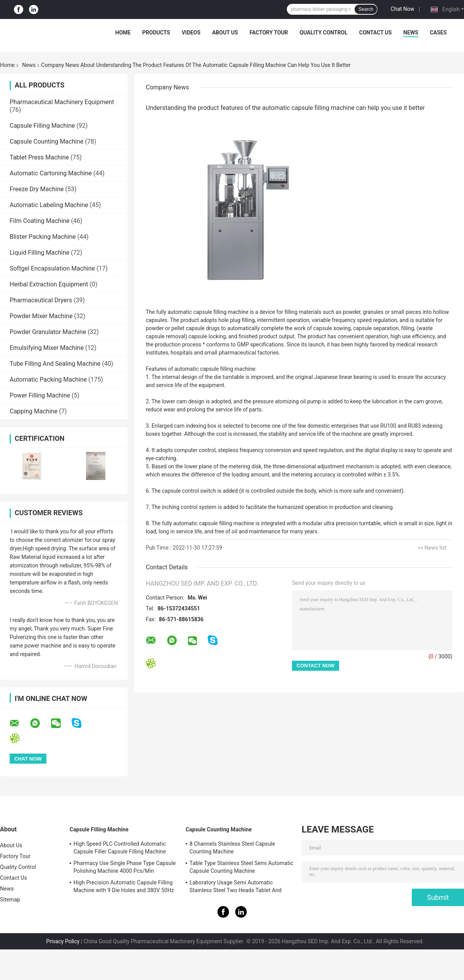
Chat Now (402, 9)
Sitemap (10, 899)
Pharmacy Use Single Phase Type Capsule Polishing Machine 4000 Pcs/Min (125, 867)
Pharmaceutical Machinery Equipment (62, 102)
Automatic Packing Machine (48, 379)
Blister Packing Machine (43, 237)
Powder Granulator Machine (48, 332)
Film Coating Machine (40, 221)
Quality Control (324, 33)
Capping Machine (34, 411)
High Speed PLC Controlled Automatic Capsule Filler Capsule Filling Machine (120, 848)
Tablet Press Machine (39, 157)
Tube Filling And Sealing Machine (55, 364)
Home (123, 33)
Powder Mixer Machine (41, 316)
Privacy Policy (63, 941)
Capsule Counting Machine (47, 141)
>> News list (432, 548)
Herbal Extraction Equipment (49, 284)
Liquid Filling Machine (40, 253)
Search (366, 9)
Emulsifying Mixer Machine (47, 348)
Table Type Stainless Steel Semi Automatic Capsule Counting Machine (241, 867)
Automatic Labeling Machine (49, 205)
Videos (191, 33)
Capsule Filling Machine (42, 126)
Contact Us (375, 33)
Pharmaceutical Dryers (41, 300)
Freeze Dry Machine (37, 189)
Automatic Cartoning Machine (51, 173)
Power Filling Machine (40, 395)
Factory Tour (269, 33)
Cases (438, 33)
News (411, 33)
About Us (225, 33)
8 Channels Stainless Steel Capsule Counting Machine (232, 848)
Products (156, 33)
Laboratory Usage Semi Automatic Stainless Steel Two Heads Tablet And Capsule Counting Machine (235, 887)
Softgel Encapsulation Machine (52, 268)
